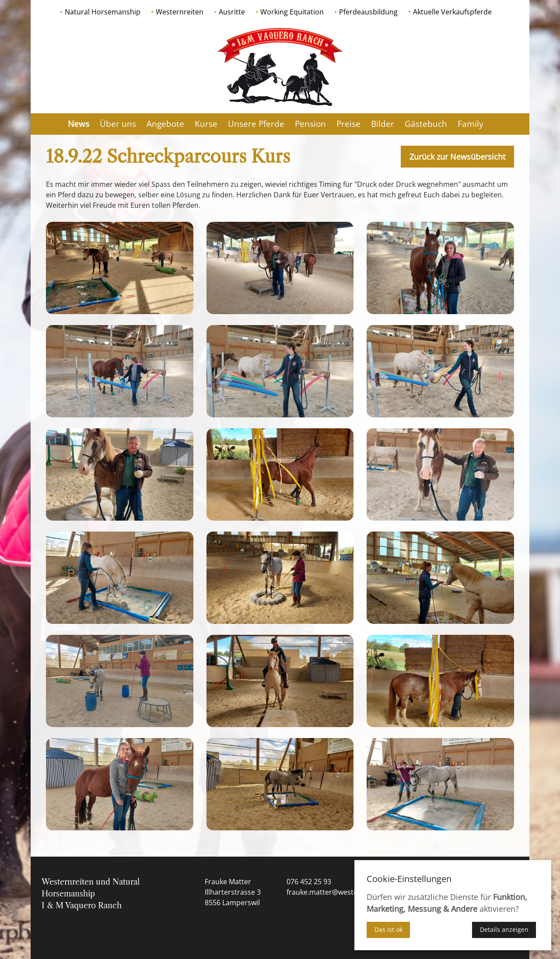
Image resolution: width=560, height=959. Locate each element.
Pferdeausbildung (368, 12)
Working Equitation (292, 12)
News (79, 124)
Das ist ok (388, 929)
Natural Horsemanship (103, 12)
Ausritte (232, 12)
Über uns (118, 124)
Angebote (165, 124)
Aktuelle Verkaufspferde (452, 12)
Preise (348, 124)
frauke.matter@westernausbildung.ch (349, 892)
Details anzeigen (504, 929)
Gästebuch (426, 124)
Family (471, 124)
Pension (310, 124)
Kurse (206, 124)
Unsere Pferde (256, 124)
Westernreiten (180, 12)
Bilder (383, 124)
